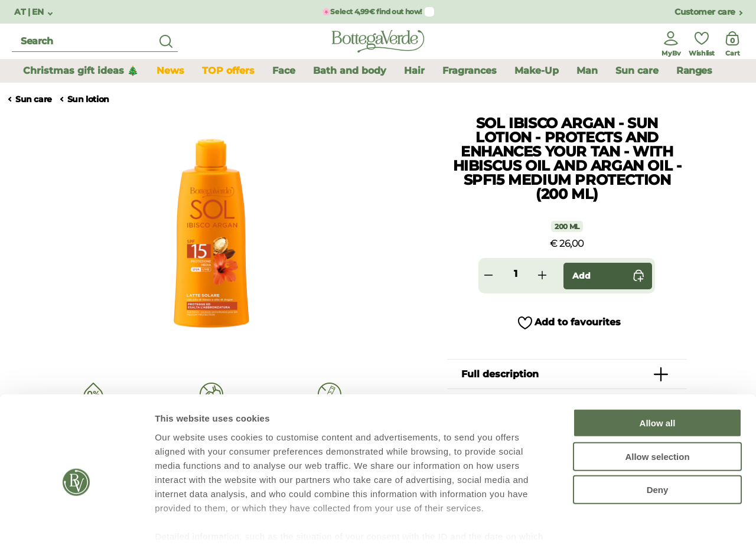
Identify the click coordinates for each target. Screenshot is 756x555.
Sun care (34, 99)
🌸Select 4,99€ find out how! (372, 12)
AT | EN (30, 12)
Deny (658, 439)
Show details (620, 532)
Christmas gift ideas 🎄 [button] (81, 71)
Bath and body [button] (350, 71)
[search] (95, 42)
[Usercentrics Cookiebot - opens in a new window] (76, 532)
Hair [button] (414, 71)
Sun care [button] (637, 71)
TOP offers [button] (228, 71)
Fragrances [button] (470, 71)
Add (611, 276)
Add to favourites (578, 322)
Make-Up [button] (537, 71)
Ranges (694, 71)
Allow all (658, 372)
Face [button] (284, 71)
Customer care (705, 12)
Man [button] (587, 71)
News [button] (170, 71)
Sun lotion (88, 99)
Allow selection (657, 405)
